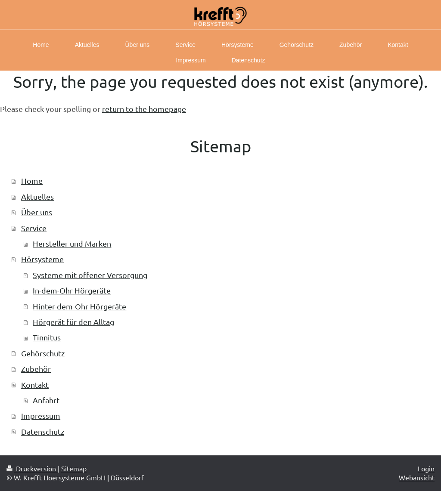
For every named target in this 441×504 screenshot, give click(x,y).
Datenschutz (43, 431)
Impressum (41, 416)
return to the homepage (144, 109)
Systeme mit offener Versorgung (90, 275)
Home (32, 181)
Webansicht (417, 477)
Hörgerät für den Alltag (73, 322)
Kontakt (35, 385)
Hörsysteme (42, 259)
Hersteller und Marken (72, 243)
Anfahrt (46, 400)
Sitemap (74, 468)
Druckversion (32, 468)
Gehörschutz (43, 353)
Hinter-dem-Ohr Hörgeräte (79, 306)
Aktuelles (37, 196)
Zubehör (36, 369)
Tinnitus (47, 337)
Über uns (37, 212)
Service (34, 228)
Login (426, 468)
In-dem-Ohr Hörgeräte (72, 290)
